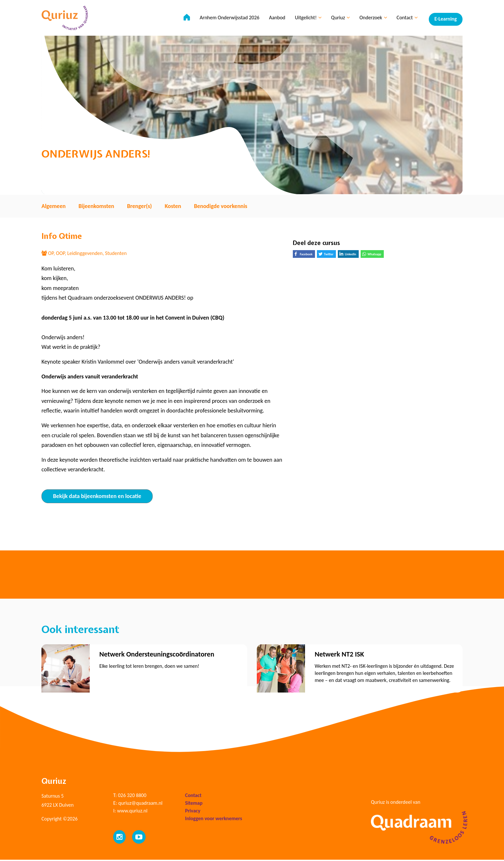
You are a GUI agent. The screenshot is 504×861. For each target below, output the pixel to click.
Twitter (327, 255)
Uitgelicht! (306, 19)
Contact (405, 19)
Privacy (193, 812)
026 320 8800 (132, 797)
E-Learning (446, 19)
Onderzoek (372, 19)
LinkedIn (349, 255)
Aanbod (275, 19)
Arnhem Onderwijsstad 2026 (228, 19)
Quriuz (339, 19)
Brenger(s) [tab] (139, 206)
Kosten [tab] (173, 206)
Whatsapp (373, 255)
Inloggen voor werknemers (214, 820)
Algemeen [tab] (54, 206)
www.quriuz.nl (132, 812)
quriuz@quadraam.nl (140, 804)
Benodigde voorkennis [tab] (221, 206)
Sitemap (194, 804)
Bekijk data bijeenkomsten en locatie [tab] (97, 496)
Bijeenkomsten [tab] (96, 206)
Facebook (305, 255)
